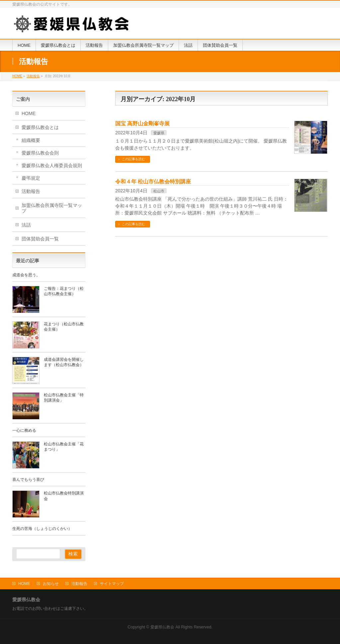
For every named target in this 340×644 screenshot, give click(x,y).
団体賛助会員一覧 (40, 239)
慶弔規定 (31, 178)
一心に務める (24, 430)
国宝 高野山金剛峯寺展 (142, 124)
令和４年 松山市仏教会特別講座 (153, 182)
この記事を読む (133, 159)
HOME (29, 113)
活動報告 (31, 191)
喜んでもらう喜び (28, 480)
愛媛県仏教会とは (40, 127)
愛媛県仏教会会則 (40, 153)
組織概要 (31, 140)
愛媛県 (159, 133)
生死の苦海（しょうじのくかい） (42, 529)
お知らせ (51, 584)
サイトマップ (112, 584)
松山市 (159, 191)
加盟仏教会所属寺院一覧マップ (52, 208)
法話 (26, 225)
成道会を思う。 (26, 275)
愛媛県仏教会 (162, 627)
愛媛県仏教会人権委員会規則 (52, 165)
